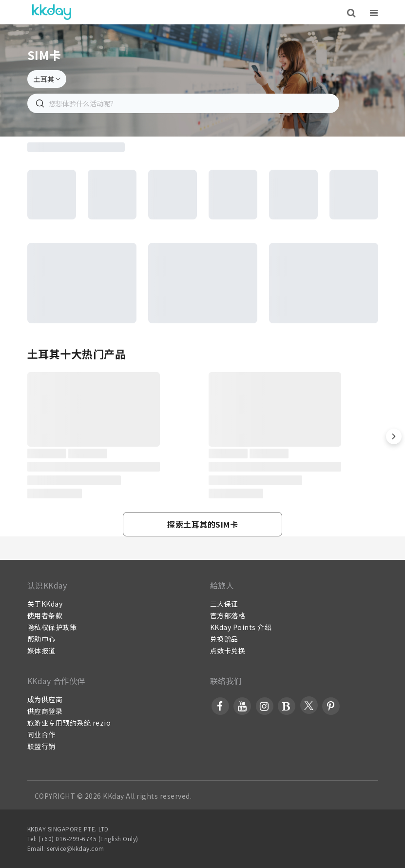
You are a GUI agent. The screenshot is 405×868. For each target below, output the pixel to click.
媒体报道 (41, 651)
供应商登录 (45, 711)
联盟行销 (41, 746)
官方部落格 (228, 615)
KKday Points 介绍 (241, 627)
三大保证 (224, 604)
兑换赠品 (224, 639)
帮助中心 (41, 639)
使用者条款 (45, 615)
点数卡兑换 (228, 651)
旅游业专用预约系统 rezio (69, 723)
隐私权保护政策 (52, 627)
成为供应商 (45, 699)
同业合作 (41, 734)
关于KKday (45, 604)
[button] (394, 436)
